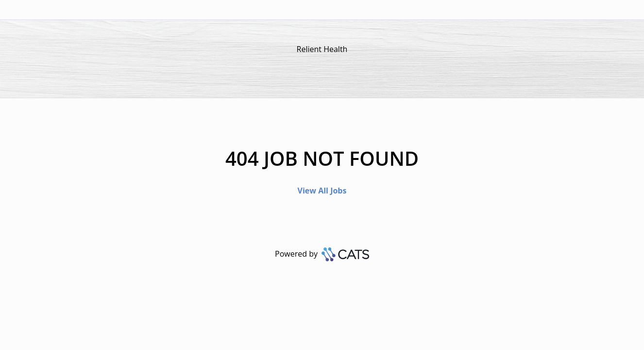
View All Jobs (322, 191)
